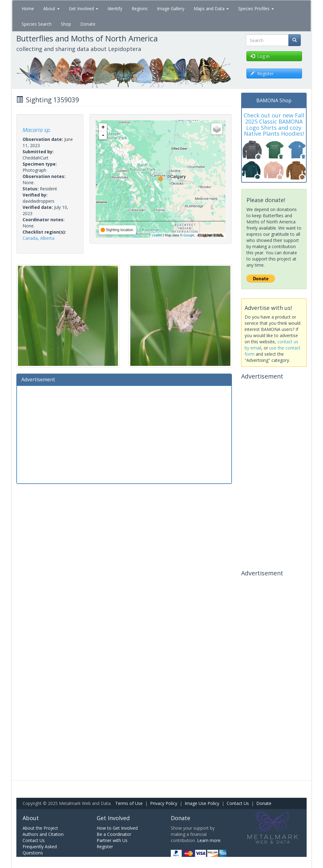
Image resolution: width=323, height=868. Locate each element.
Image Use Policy (202, 803)
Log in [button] (260, 56)
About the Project (40, 828)
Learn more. (209, 840)
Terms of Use (129, 803)
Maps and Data (211, 8)
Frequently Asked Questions (40, 850)
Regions (140, 8)
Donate (88, 24)
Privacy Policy (164, 803)
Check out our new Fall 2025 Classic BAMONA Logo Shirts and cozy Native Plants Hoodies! (274, 124)
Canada (30, 238)
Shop (66, 24)
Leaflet (157, 235)
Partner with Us (112, 840)
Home (28, 8)
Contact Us (238, 803)
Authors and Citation (43, 834)
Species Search (37, 24)
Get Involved (84, 8)
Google (189, 235)
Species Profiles (256, 8)
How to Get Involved (117, 828)
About (51, 8)
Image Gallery (171, 8)
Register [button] (262, 73)
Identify (115, 8)
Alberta (47, 238)
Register (105, 847)
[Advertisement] (124, 434)
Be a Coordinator (114, 834)
